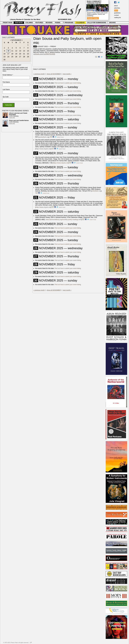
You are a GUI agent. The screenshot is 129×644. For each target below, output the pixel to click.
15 (28, 51)
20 (20, 54)
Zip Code (6, 97)
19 (16, 54)
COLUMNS (29, 23)
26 (16, 57)
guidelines (117, 13)
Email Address (8, 75)
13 (20, 51)
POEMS (58, 23)
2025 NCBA (19, 23)
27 (20, 57)
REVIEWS (49, 23)
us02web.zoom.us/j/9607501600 (44, 54)
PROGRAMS (68, 23)
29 (28, 57)
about (116, 6)
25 (12, 57)
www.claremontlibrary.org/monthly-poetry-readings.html (64, 220)
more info (12, 117)
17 (8, 54)
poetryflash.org (44, 137)
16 (4, 54)
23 (4, 57)
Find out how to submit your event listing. (68, 83)
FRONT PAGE (8, 23)
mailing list (117, 18)
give (116, 10)
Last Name (6, 89)
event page (60, 137)
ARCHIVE (112, 23)
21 (24, 54)
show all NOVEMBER (54, 74)
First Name (6, 82)
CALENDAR (80, 23)
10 (8, 51)
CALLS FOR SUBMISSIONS (97, 23)
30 (4, 60)
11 (12, 51)
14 (24, 51)
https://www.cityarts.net (43, 149)
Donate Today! (93, 18)
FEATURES (39, 23)
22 (28, 54)
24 (8, 57)
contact (116, 15)
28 (24, 57)
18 (12, 54)
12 (16, 51)
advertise (117, 8)
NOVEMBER (16, 40)
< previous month (39, 74)
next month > (67, 74)
